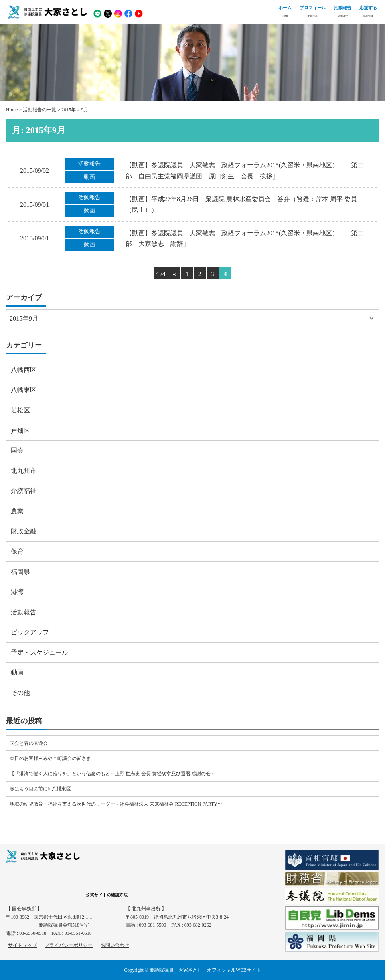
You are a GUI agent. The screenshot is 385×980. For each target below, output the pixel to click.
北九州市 (24, 471)
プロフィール (313, 12)
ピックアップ (30, 632)
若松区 (20, 410)
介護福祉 (24, 491)
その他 (20, 693)
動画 (17, 672)
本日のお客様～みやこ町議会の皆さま (50, 758)
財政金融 (24, 531)
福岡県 (20, 572)
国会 (17, 450)
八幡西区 (24, 370)
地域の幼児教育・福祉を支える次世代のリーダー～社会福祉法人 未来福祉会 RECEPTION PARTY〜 (116, 804)
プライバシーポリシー (69, 945)
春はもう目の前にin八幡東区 (40, 789)
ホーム (285, 12)
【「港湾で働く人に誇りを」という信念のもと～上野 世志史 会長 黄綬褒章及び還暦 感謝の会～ (113, 774)
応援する (368, 12)
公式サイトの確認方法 (107, 895)
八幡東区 (24, 390)
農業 (17, 511)
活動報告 (343, 12)
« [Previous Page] (174, 274)
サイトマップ (22, 945)
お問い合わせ (115, 945)
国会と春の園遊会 (29, 743)
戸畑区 (20, 431)
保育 (17, 551)
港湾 (17, 592)
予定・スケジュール (39, 652)
